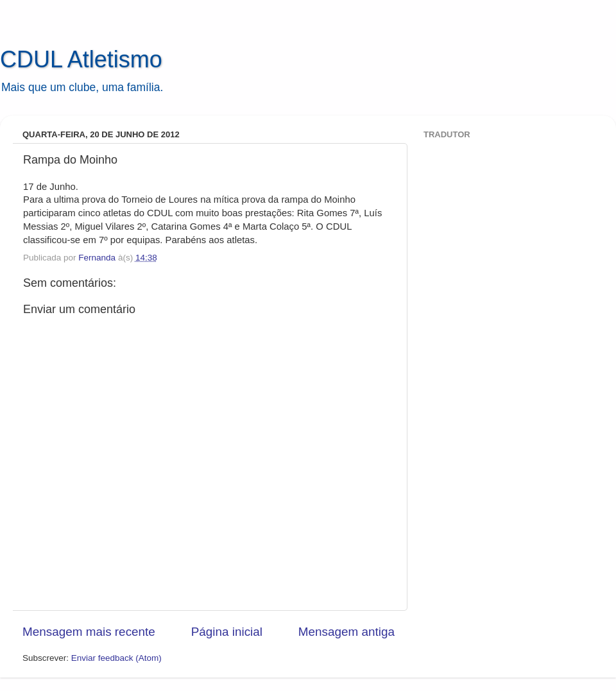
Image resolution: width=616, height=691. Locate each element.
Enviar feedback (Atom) (116, 658)
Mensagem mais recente (89, 632)
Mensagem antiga (346, 632)
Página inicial (227, 632)
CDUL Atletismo (81, 59)
